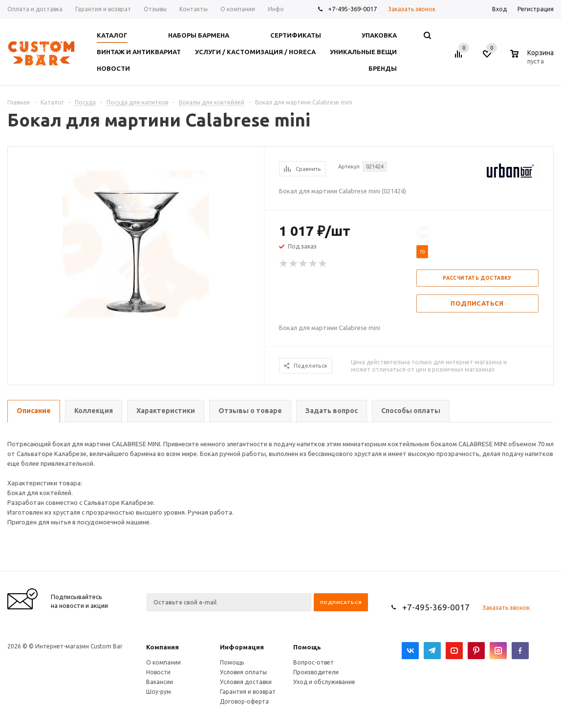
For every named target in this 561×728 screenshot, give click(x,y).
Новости (158, 672)
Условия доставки (246, 682)
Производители (316, 672)
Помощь (307, 647)
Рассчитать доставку (477, 278)
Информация (242, 647)
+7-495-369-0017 (352, 9)
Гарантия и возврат (248, 692)
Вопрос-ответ (313, 662)
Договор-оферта (244, 701)
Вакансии (160, 682)
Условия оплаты (243, 672)
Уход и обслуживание (324, 682)
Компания (162, 647)
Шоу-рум (159, 692)
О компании (163, 662)
